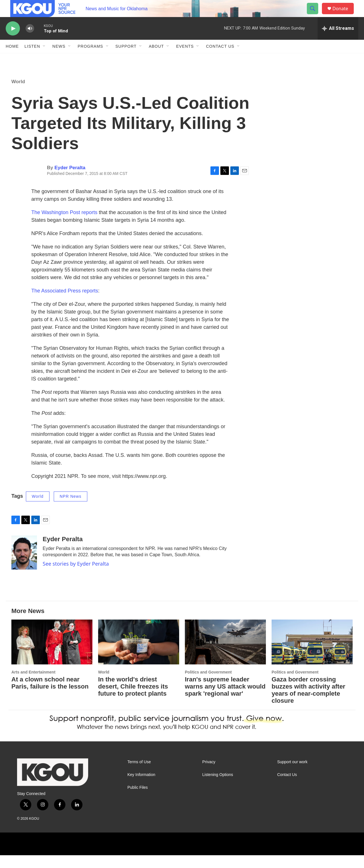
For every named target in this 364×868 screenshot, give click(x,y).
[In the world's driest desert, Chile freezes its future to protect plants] (139, 655)
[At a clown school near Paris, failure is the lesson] (52, 655)
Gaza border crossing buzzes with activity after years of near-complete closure (308, 703)
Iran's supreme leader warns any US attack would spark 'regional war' (225, 699)
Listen (32, 59)
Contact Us (220, 59)
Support (126, 59)
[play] (13, 41)
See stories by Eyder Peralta (76, 576)
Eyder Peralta (70, 180)
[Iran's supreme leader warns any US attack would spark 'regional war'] (225, 655)
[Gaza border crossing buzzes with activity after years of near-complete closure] (312, 655)
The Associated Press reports (65, 304)
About (156, 59)
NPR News (71, 509)
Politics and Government (208, 685)
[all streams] (338, 41)
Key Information (141, 788)
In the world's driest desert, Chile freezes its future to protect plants (133, 699)
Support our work (292, 775)
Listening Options (218, 788)
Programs (90, 59)
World (18, 94)
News (59, 59)
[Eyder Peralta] (24, 565)
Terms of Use (139, 775)
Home (12, 59)
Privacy (209, 775)
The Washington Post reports (64, 225)
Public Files (138, 800)
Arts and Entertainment (33, 685)
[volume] (30, 41)
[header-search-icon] (315, 15)
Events (185, 59)
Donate (344, 15)
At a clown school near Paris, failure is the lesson (50, 696)
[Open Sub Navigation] (44, 59)
